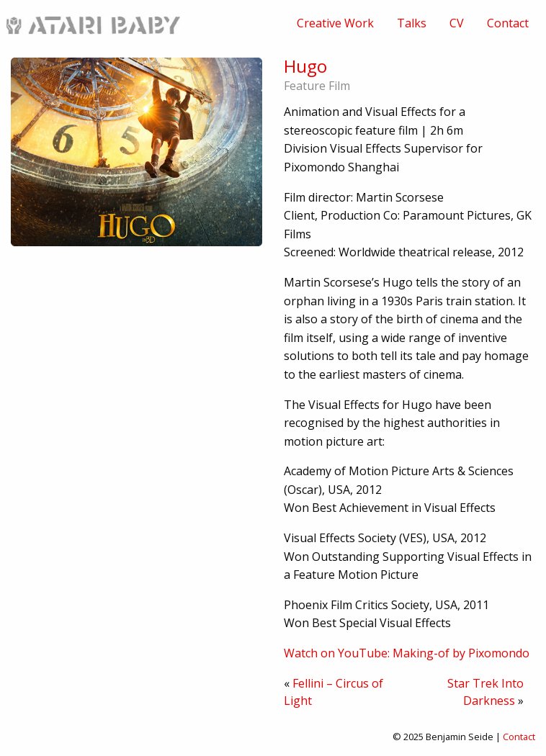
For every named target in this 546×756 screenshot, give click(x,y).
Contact (508, 23)
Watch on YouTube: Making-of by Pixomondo (407, 653)
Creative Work (335, 23)
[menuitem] (335, 23)
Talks (412, 23)
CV (457, 23)
